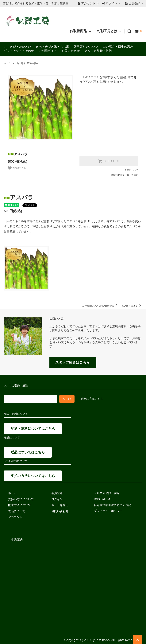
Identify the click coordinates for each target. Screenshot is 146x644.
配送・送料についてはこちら (33, 428)
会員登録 (134, 3)
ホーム (7, 63)
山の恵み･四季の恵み (27, 63)
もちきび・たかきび (17, 47)
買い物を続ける (132, 306)
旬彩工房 (17, 539)
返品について (131, 170)
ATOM (106, 499)
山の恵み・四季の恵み (118, 47)
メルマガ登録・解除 (98, 51)
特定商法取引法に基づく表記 (112, 504)
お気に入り (17, 168)
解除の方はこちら (92, 398)
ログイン (111, 3)
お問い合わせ (71, 51)
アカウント (88, 3)
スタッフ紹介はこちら (72, 362)
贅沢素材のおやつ (86, 47)
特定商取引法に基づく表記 (125, 175)
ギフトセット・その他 (19, 51)
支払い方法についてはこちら (33, 475)
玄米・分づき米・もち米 (52, 47)
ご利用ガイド (48, 51)
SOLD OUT (109, 161)
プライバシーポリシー (108, 511)
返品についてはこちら (28, 452)
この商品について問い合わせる (100, 306)
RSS (97, 499)
